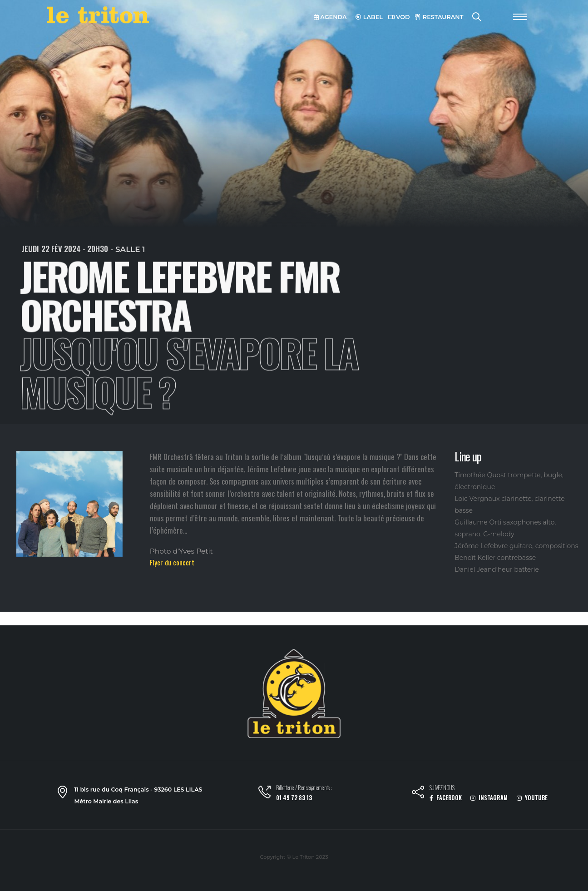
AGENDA (330, 17)
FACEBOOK (446, 798)
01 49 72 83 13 (294, 798)
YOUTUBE (532, 798)
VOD (399, 17)
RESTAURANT (439, 17)
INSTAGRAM (489, 798)
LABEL (369, 17)
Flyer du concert (172, 562)
